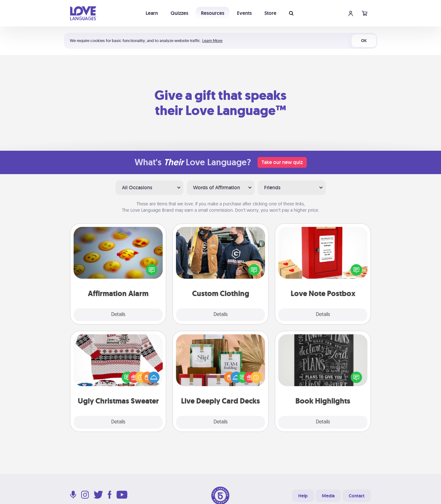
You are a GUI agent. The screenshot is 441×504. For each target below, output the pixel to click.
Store (270, 13)
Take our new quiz (282, 162)
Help (303, 496)
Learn (152, 13)
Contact (357, 496)
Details (118, 315)
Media (328, 496)
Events (244, 13)
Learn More (212, 41)
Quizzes (179, 13)
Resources (213, 13)
